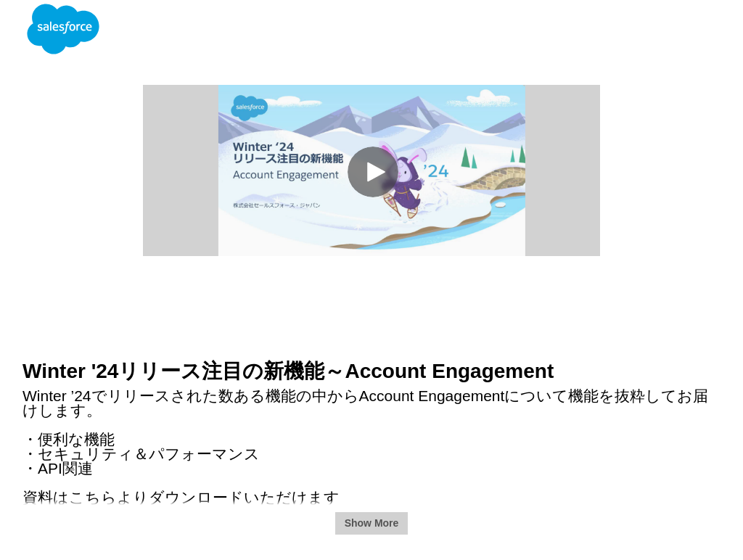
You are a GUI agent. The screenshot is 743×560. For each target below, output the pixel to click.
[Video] (371, 170)
